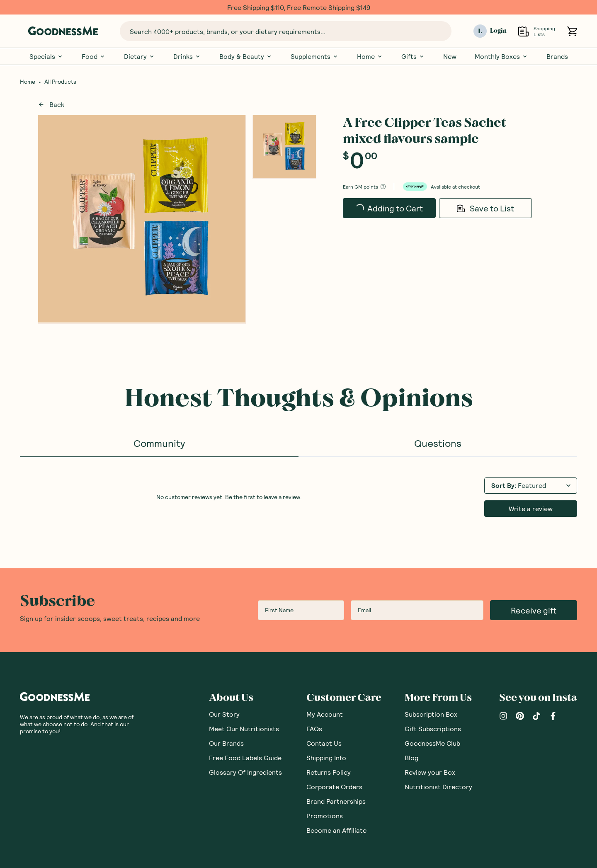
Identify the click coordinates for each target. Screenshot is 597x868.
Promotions (325, 816)
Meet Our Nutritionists (244, 729)
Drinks (187, 56)
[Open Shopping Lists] (523, 31)
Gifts (413, 56)
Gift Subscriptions (433, 729)
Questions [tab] (438, 443)
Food (94, 56)
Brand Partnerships (336, 801)
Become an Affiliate (336, 830)
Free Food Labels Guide (245, 758)
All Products (60, 82)
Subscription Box (431, 714)
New (450, 56)
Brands (557, 56)
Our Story (224, 714)
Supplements (315, 56)
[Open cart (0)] (572, 31)
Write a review (531, 508)
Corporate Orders (334, 787)
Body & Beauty (246, 56)
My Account (325, 714)
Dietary (140, 56)
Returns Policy (329, 772)
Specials (46, 56)
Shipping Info (326, 758)
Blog (411, 758)
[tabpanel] (298, 496)
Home (370, 56)
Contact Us (324, 743)
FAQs (314, 729)
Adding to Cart (389, 211)
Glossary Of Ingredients (245, 772)
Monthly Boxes (501, 56)
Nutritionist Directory (438, 787)
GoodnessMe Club (432, 743)
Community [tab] (159, 443)
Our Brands (226, 743)
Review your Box (430, 772)
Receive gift (534, 610)
